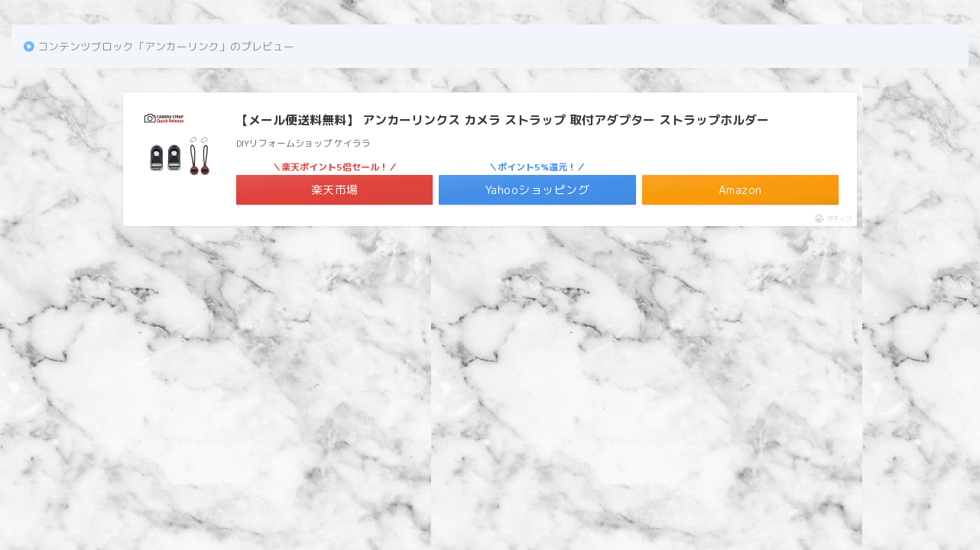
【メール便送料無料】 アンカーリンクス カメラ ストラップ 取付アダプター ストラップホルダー (503, 120)
